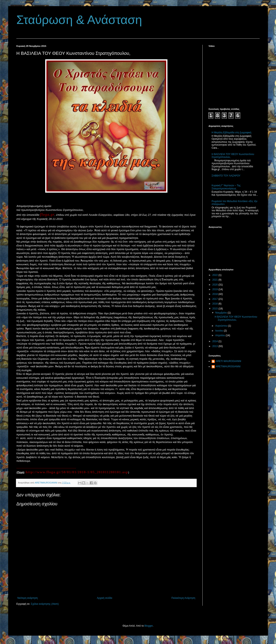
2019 (215, 289)
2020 (215, 285)
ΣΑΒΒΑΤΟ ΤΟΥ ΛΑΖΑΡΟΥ (226, 176)
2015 (215, 309)
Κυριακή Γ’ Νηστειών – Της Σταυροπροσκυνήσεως (226, 187)
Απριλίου (220, 335)
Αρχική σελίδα (105, 598)
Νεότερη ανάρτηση (27, 598)
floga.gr (47, 214)
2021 (215, 280)
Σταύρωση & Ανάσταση (79, 20)
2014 (215, 341)
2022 (215, 275)
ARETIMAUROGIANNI (228, 366)
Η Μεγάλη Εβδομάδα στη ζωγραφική (231, 133)
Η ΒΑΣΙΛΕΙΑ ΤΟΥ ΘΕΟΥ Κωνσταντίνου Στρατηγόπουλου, (236, 318)
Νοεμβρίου (222, 313)
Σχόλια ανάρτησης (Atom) (45, 604)
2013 (215, 346)
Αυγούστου (222, 326)
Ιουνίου (220, 331)
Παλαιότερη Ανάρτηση (183, 598)
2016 (215, 304)
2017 (215, 299)
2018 (215, 294)
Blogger (149, 626)
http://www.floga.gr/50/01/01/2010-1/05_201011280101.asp (77, 472)
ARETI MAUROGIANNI (228, 361)
